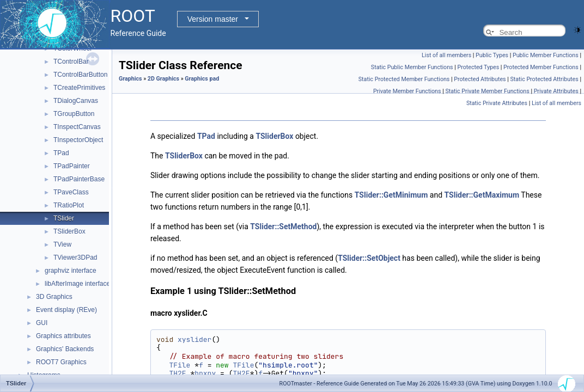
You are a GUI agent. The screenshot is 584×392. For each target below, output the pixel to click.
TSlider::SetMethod (283, 226)
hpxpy (205, 373)
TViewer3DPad (75, 258)
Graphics (130, 79)
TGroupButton (74, 114)
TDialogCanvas (76, 101)
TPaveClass (71, 192)
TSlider (64, 218)
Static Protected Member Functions (404, 79)
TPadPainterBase (79, 179)
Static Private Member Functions (487, 91)
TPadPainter (72, 166)
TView (62, 244)
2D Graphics (163, 79)
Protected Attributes (480, 79)
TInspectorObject (78, 140)
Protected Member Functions (541, 67)
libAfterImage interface (77, 284)
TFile (180, 365)
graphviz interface (71, 271)
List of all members (446, 55)
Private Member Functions (407, 91)
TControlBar (71, 62)
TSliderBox (69, 231)
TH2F (177, 373)
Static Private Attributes (497, 103)
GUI (42, 323)
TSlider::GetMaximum (482, 195)
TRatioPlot (69, 205)
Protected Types (478, 67)
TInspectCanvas (77, 127)
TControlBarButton (80, 75)
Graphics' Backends (65, 349)
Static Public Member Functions (412, 67)
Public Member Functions (546, 55)
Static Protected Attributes (544, 79)
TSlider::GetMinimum (391, 195)
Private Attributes (556, 91)
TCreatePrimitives (79, 88)
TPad (61, 153)
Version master (213, 19)
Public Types (492, 55)
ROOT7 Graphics (61, 362)
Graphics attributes (63, 336)
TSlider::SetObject (369, 258)
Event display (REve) (66, 310)
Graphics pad (202, 79)
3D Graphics (54, 297)
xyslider (194, 339)
